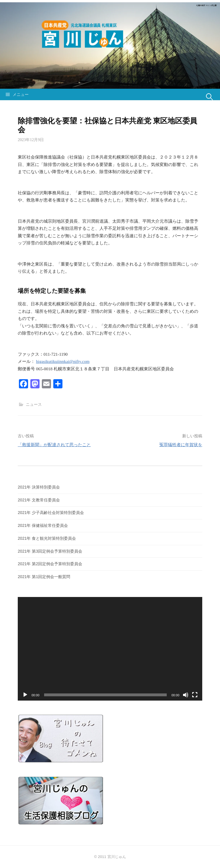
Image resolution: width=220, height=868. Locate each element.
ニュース (34, 404)
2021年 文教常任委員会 (39, 500)
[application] (110, 649)
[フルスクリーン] (195, 695)
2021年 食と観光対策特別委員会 (47, 538)
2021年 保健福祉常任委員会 (43, 525)
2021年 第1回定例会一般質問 (44, 577)
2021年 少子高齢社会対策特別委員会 (51, 513)
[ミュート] (186, 695)
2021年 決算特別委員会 (39, 487)
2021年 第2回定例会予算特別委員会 (50, 564)
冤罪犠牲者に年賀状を (181, 445)
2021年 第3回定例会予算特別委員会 (50, 551)
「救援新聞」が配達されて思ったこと (54, 445)
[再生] (25, 695)
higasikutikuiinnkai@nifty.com (63, 361)
